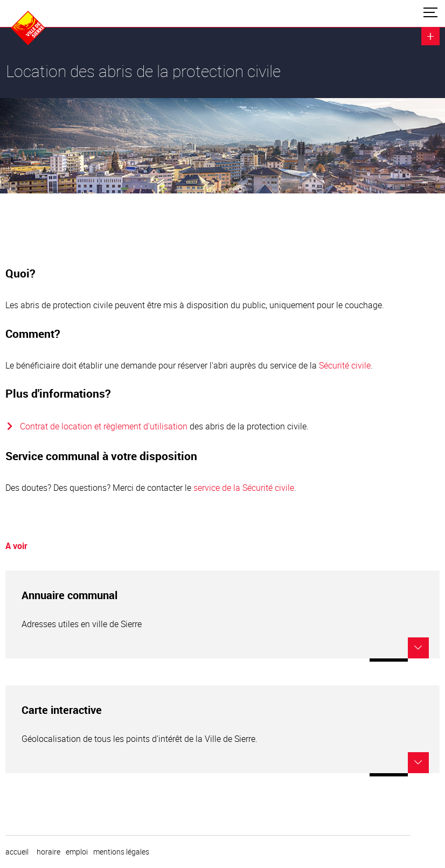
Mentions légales (121, 852)
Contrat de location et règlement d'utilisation (104, 426)
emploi (77, 852)
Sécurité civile (345, 365)
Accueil (17, 852)
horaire (48, 852)
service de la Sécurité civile (244, 488)
